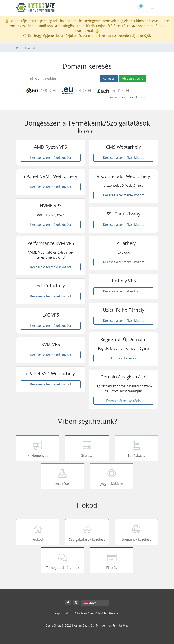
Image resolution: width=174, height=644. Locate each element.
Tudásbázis (136, 449)
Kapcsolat (61, 613)
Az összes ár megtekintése (128, 97)
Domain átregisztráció (124, 401)
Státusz (87, 449)
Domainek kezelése (136, 533)
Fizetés (112, 561)
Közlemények (38, 449)
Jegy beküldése (112, 477)
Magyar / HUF (95, 603)
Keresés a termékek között (51, 158)
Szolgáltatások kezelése (87, 533)
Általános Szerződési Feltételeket (97, 613)
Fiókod (38, 533)
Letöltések (62, 477)
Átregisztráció (133, 78)
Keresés (109, 78)
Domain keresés (124, 358)
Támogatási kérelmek (62, 561)
